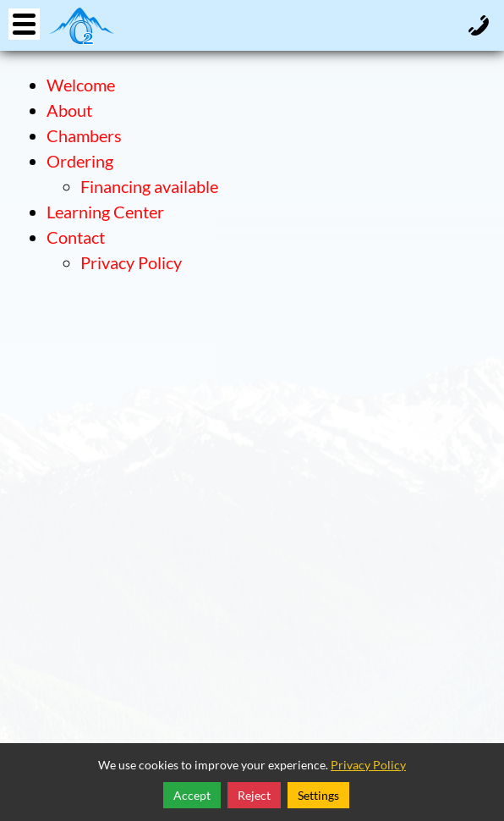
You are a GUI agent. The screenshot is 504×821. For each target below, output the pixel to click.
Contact (76, 237)
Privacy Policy (131, 262)
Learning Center (105, 212)
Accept (192, 795)
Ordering (80, 161)
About (69, 110)
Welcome (81, 85)
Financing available (149, 186)
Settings (318, 795)
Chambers (84, 135)
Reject (254, 795)
